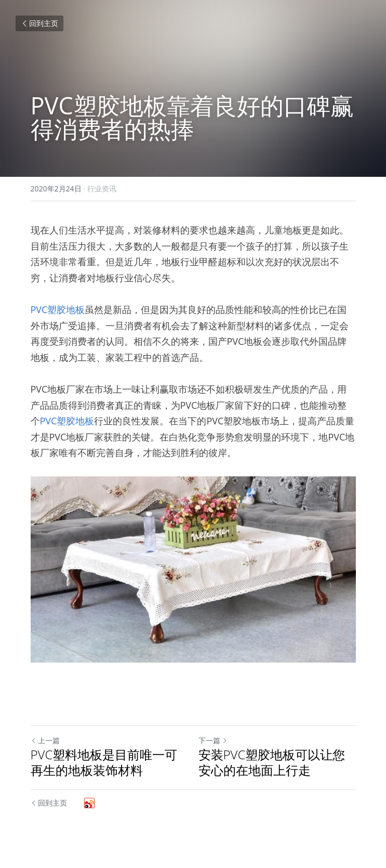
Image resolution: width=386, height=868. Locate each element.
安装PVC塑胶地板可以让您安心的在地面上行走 (272, 762)
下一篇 (213, 740)
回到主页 (39, 23)
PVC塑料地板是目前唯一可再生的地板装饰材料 (104, 762)
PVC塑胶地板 (58, 309)
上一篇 (45, 740)
